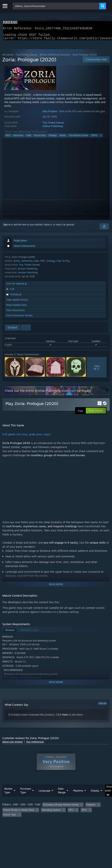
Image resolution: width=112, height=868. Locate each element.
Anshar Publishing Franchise (55, 57)
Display (95, 793)
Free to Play (40, 138)
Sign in (7, 227)
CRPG (94, 138)
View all (102, 706)
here (65, 717)
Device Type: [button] (10, 817)
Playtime (78, 793)
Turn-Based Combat (78, 138)
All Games (8, 57)
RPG (8, 138)
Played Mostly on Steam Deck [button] (19, 812)
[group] (56, 812)
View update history (17, 302)
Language (44, 793)
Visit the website (17, 286)
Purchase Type (26, 793)
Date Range (62, 793)
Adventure (18, 138)
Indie (29, 138)
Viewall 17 (97, 370)
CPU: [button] (71, 812)
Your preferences (35, 744)
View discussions (15, 312)
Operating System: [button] (51, 812)
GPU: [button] (84, 812)
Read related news (16, 307)
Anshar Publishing (53, 128)
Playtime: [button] (91, 807)
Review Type (8, 793)
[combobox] (56, 6)
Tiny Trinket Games (53, 125)
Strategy (53, 138)
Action (63, 138)
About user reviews (13, 744)
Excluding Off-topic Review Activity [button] (61, 807)
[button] (15, 807)
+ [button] (101, 138)
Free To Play (63, 263)
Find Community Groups (19, 318)
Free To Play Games (27, 57)
